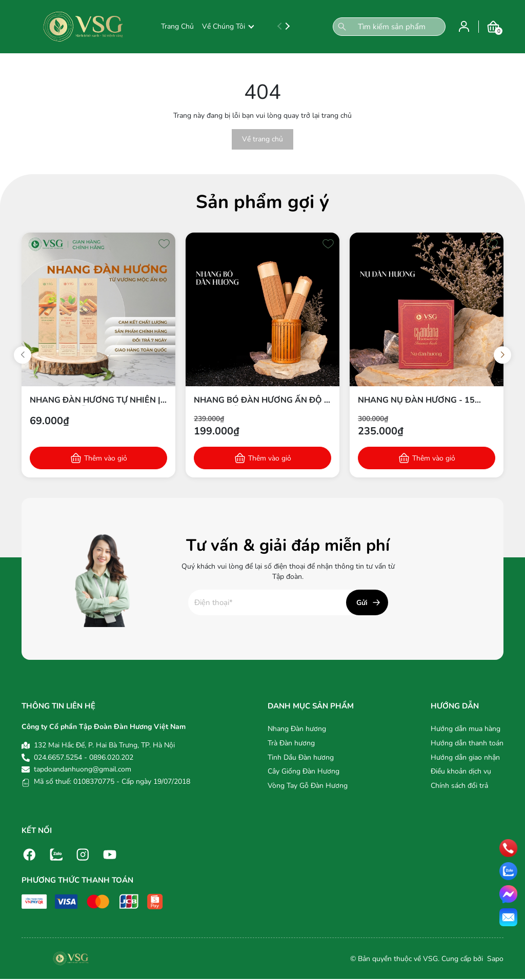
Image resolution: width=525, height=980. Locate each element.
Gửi (362, 603)
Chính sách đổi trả (459, 786)
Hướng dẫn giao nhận (465, 757)
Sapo (494, 959)
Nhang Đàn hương (297, 729)
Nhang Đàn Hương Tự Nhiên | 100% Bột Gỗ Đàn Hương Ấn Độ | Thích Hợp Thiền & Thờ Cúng (95, 400)
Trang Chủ (177, 26)
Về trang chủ (262, 139)
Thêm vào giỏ (106, 458)
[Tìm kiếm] (342, 27)
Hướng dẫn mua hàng (466, 729)
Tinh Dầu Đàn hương (301, 757)
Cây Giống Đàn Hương (304, 771)
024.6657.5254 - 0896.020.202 (84, 757)
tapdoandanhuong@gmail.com (83, 769)
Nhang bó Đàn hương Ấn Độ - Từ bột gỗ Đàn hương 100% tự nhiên (261, 400)
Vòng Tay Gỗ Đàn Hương (308, 786)
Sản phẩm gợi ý (262, 202)
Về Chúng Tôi (228, 26)
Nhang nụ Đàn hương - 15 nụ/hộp (416, 400)
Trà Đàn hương (291, 743)
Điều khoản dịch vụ (461, 771)
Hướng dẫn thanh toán (467, 743)
